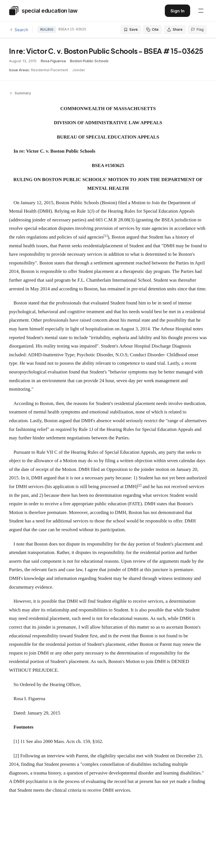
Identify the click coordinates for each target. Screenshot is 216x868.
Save (131, 29)
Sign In (177, 11)
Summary (20, 93)
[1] (16, 741)
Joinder (79, 70)
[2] (16, 756)
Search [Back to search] (19, 30)
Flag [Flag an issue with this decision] (197, 29)
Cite (152, 29)
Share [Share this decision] (175, 29)
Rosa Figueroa (53, 61)
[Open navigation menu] (201, 11)
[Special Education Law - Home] (43, 11)
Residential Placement (49, 70)
